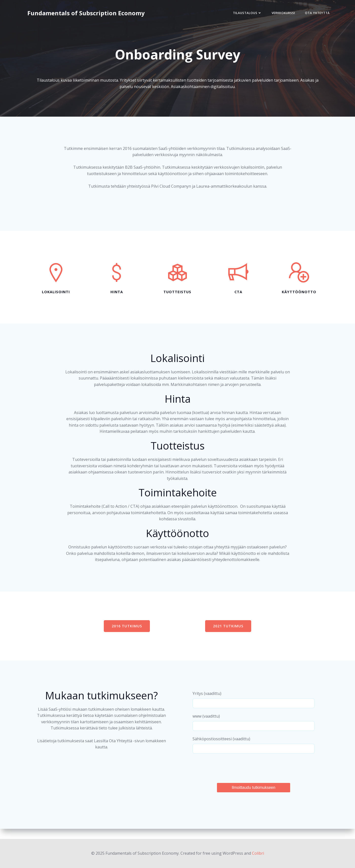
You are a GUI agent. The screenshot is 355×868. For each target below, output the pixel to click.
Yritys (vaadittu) (253, 709)
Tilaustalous (247, 13)
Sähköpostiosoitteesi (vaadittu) (253, 754)
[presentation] (230, 777)
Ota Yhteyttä (317, 13)
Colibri (258, 853)
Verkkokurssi (283, 13)
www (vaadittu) (253, 732)
